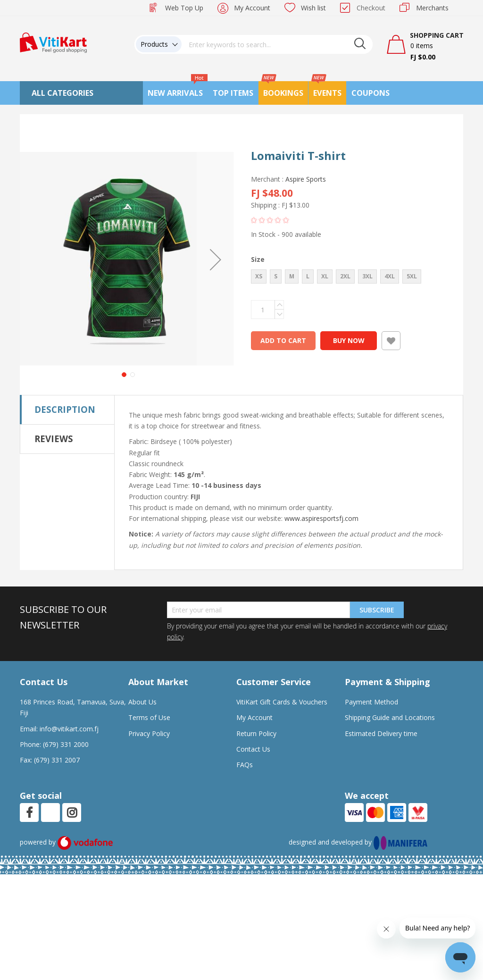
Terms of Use (149, 697)
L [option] (308, 276)
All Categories (62, 93)
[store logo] (53, 42)
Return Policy (256, 712)
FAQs (245, 744)
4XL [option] (390, 276)
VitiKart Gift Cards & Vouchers (282, 681)
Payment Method (371, 681)
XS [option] (259, 276)
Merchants (432, 8)
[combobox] (277, 44)
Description (65, 388)
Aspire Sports (306, 179)
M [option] (292, 276)
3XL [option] (367, 276)
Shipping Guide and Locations (390, 697)
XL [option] (325, 276)
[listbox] (347, 278)
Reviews (54, 417)
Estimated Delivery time (381, 712)
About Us (142, 681)
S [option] (276, 276)
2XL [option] (345, 276)
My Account (252, 8)
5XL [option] (412, 276)
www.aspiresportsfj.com (321, 498)
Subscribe (377, 589)
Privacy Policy (149, 712)
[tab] (67, 388)
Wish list (313, 8)
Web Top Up (184, 8)
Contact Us (253, 728)
